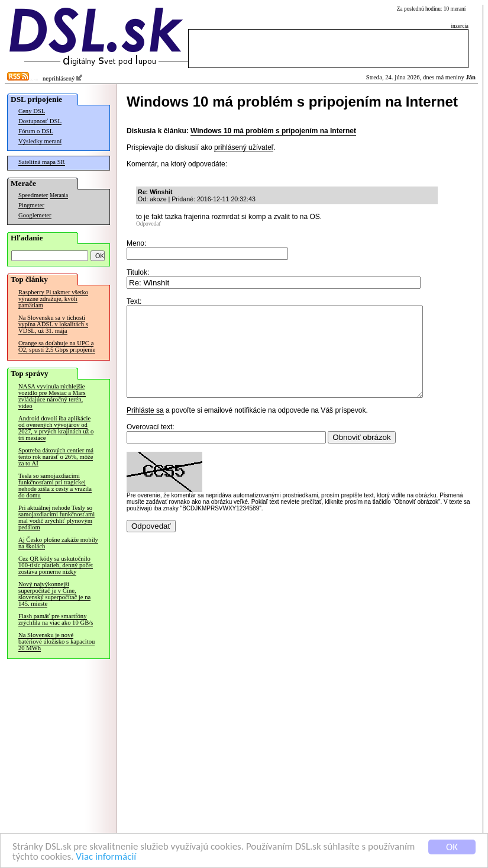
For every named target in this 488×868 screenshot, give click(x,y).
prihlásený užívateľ (244, 147)
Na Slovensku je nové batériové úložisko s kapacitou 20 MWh (56, 642)
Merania (59, 195)
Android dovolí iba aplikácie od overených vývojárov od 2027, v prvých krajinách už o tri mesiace (56, 428)
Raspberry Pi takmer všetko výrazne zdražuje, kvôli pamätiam (53, 299)
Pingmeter (31, 205)
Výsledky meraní (40, 141)
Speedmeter (33, 195)
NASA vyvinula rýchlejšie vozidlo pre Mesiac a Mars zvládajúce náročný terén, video (52, 396)
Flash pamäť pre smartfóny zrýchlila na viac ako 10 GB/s (56, 619)
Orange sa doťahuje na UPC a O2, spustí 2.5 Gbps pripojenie (57, 346)
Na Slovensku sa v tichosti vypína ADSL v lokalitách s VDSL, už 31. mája (53, 324)
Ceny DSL (32, 111)
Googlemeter (35, 215)
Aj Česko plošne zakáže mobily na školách (58, 543)
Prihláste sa (145, 428)
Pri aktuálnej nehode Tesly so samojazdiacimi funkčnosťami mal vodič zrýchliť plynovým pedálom (56, 517)
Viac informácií (106, 857)
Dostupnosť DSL (40, 121)
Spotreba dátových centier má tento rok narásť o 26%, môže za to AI (56, 457)
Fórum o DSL (36, 131)
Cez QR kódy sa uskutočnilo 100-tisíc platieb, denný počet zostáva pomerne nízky (56, 565)
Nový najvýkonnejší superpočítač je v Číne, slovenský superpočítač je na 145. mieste (54, 594)
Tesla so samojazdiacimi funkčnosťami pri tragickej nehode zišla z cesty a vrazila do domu (55, 486)
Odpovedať (148, 224)
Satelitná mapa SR (42, 162)
